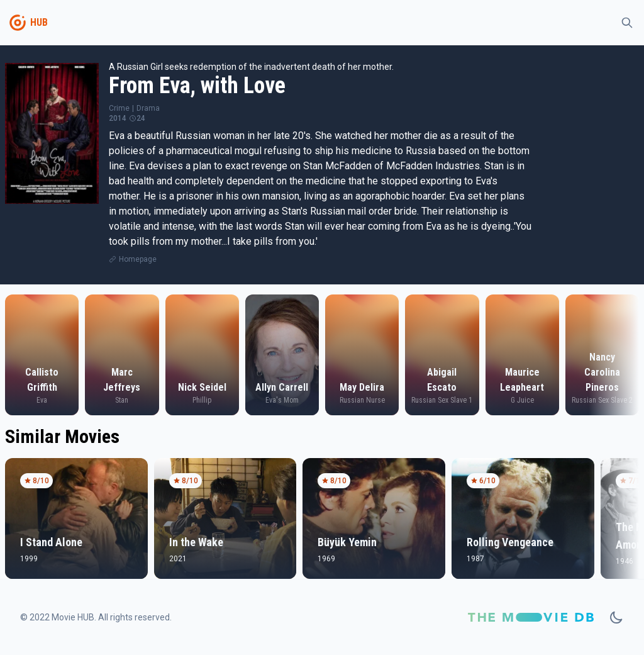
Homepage (138, 259)
